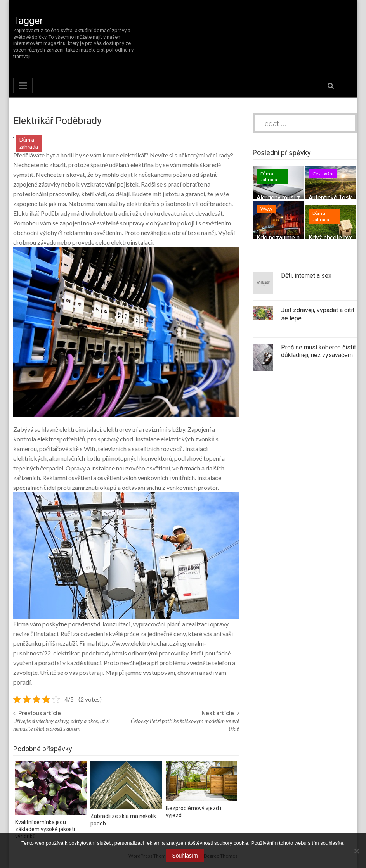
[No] (356, 851)
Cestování (323, 174)
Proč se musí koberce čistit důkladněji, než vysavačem (318, 351)
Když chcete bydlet (335, 238)
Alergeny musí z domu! (288, 198)
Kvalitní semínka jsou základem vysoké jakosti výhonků (45, 829)
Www (266, 209)
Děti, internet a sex (306, 276)
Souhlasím (185, 856)
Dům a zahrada (29, 143)
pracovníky (63, 194)
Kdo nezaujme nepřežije (289, 238)
